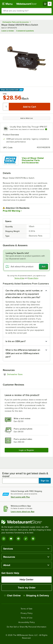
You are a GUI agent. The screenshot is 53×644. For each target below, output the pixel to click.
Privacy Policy (33, 278)
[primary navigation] (7, 4)
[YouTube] (11, 539)
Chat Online (12, 595)
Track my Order (27, 588)
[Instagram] (4, 539)
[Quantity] (6, 107)
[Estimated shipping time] (46, 129)
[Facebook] (18, 539)
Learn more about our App (23, 511)
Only (5, 94)
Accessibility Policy (27, 622)
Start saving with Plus (20, 497)
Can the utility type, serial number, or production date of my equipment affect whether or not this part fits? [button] (24, 294)
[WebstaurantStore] (26, 522)
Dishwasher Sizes (23, 374)
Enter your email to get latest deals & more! (25, 475)
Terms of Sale (26, 609)
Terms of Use (19, 278)
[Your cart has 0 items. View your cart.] (47, 4)
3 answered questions (25, 31)
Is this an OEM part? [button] (16, 341)
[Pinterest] (33, 539)
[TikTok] (26, 539)
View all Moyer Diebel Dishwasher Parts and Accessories (33, 160)
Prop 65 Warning (11, 211)
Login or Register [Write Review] (26, 450)
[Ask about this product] (26, 267)
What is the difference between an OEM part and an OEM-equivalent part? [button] (23, 353)
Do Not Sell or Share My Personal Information (27, 627)
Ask (44, 267)
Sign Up (45, 481)
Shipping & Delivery (36, 595)
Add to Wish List (27, 118)
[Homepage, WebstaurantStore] (27, 4)
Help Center (26, 580)
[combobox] (26, 11)
